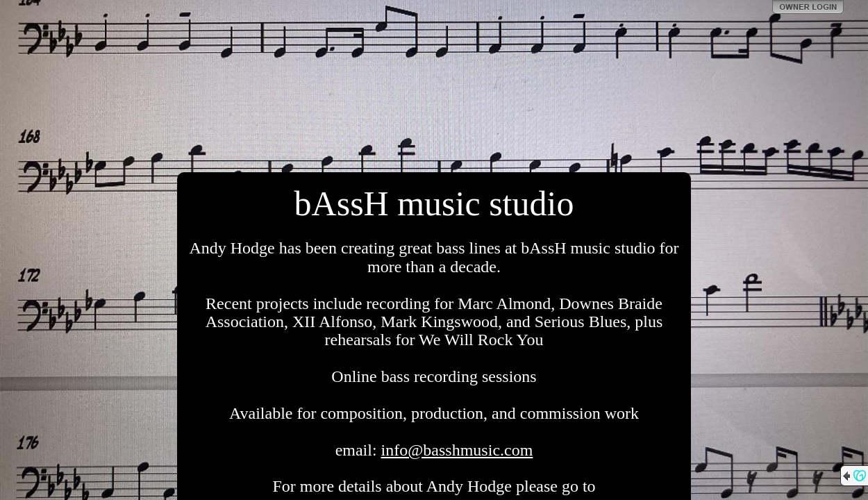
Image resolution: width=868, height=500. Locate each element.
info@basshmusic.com (457, 450)
